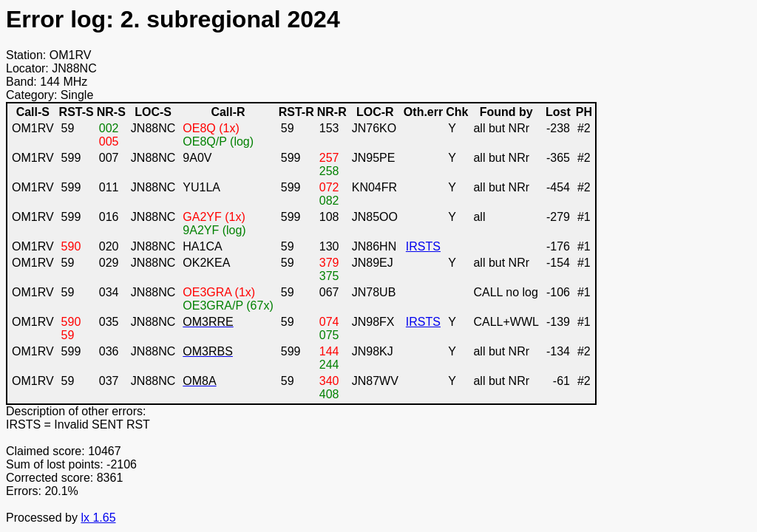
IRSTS (423, 246)
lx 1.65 (98, 518)
